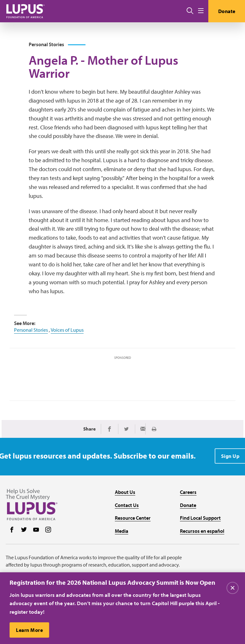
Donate (227, 11)
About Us (125, 492)
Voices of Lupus (67, 330)
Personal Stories (31, 330)
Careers (188, 492)
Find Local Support (200, 518)
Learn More (29, 631)
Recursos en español (202, 531)
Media (122, 531)
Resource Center (133, 518)
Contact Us (127, 505)
